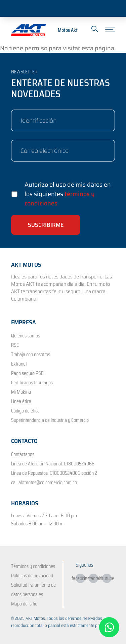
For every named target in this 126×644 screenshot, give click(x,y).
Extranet (19, 364)
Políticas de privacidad (32, 576)
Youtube (107, 578)
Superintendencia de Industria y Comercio (50, 420)
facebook (80, 578)
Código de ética (25, 411)
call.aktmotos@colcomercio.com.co (44, 482)
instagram (93, 578)
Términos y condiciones (33, 566)
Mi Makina (21, 392)
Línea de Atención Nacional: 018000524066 (53, 464)
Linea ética (21, 401)
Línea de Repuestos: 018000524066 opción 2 (54, 473)
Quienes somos (26, 336)
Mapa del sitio (24, 604)
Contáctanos (23, 454)
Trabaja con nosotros (31, 355)
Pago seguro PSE (27, 373)
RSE (15, 345)
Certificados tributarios (32, 383)
